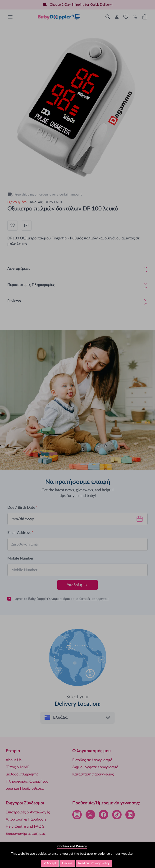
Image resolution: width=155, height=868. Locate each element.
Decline (67, 863)
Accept (51, 863)
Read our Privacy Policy (94, 863)
